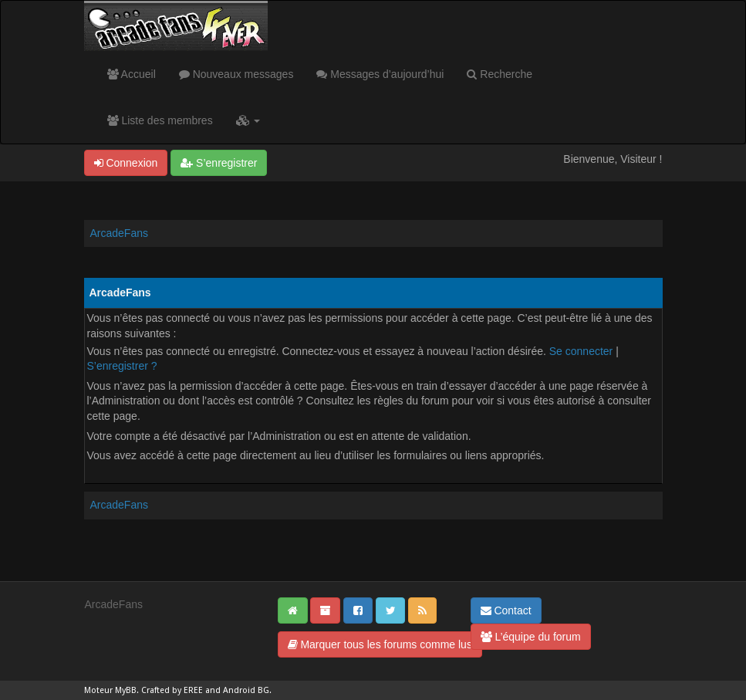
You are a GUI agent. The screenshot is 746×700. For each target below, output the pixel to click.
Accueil (132, 74)
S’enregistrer (219, 163)
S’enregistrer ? (122, 366)
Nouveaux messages (236, 74)
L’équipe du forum (531, 637)
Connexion (126, 163)
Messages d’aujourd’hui (380, 74)
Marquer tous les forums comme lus (380, 644)
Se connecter (581, 351)
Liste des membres (160, 120)
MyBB (126, 690)
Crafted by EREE (172, 690)
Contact (506, 610)
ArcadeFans (119, 233)
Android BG (246, 690)
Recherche (500, 74)
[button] (248, 120)
